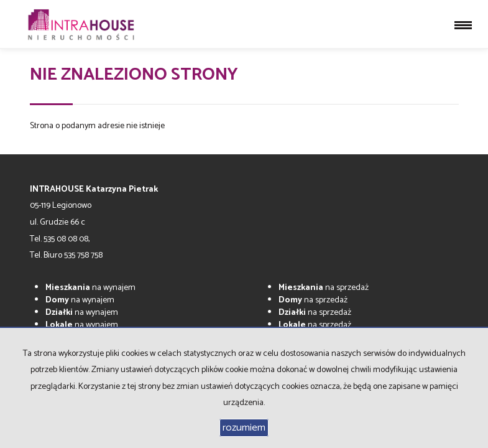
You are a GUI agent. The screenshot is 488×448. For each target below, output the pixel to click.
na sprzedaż (324, 288)
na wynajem (90, 288)
